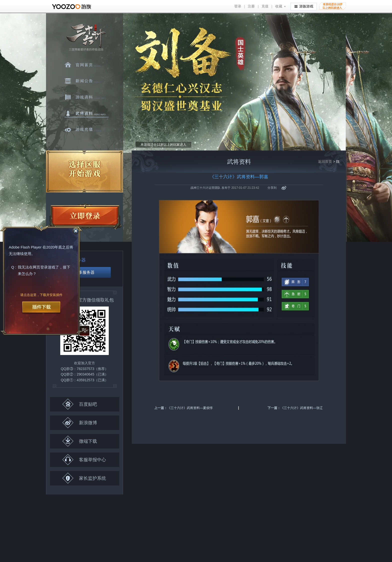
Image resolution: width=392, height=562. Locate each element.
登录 (238, 6)
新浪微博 (80, 423)
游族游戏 (304, 6)
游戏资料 (86, 97)
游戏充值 (86, 130)
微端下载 (80, 441)
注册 (251, 6)
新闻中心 (86, 81)
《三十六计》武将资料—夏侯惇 (190, 408)
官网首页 (86, 65)
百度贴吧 (80, 404)
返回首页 (325, 161)
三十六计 (86, 38)
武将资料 (86, 113)
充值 (265, 6)
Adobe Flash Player (25, 247)
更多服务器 (84, 272)
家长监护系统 (84, 478)
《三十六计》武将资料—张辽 (302, 408)
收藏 (279, 6)
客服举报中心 (84, 460)
